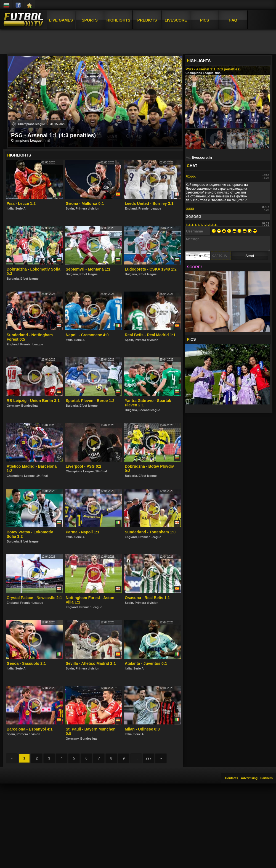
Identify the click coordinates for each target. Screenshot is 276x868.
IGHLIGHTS (199, 61)
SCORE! (194, 267)
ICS (191, 339)
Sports (90, 20)
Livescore (176, 20)
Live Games (61, 20)
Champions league (29, 124)
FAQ (233, 20)
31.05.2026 (58, 124)
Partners (266, 778)
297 (148, 758)
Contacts (232, 778)
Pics (205, 20)
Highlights (118, 20)
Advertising (249, 778)
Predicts (147, 20)
